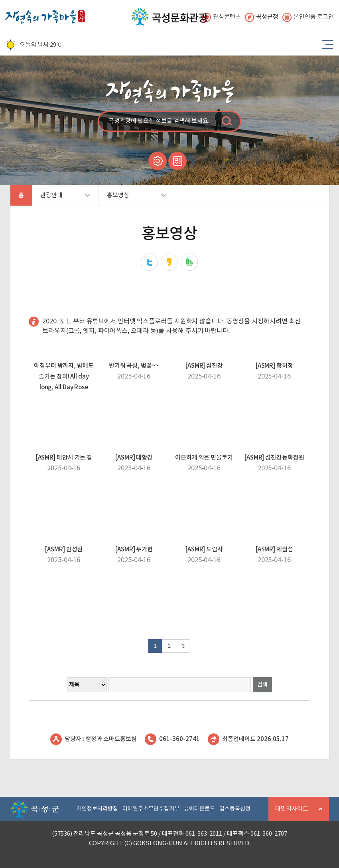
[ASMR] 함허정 (274, 366)
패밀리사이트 (296, 814)
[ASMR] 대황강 (134, 458)
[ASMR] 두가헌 (134, 550)
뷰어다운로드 (199, 809)
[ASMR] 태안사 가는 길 (64, 458)
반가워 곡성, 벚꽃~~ (134, 366)
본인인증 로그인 (308, 17)
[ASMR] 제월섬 (274, 550)
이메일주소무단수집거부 (151, 809)
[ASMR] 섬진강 (204, 366)
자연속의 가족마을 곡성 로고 (45, 15)
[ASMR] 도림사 (204, 550)
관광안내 (61, 199)
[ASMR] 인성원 (64, 550)
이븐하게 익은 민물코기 (204, 458)
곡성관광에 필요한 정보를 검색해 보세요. (159, 121)
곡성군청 (262, 17)
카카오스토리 (169, 262)
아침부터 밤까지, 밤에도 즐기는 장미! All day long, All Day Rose (64, 377)
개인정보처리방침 (97, 809)
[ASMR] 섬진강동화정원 (274, 458)
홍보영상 (133, 199)
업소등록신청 (235, 809)
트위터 (149, 262)
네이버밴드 (189, 262)
